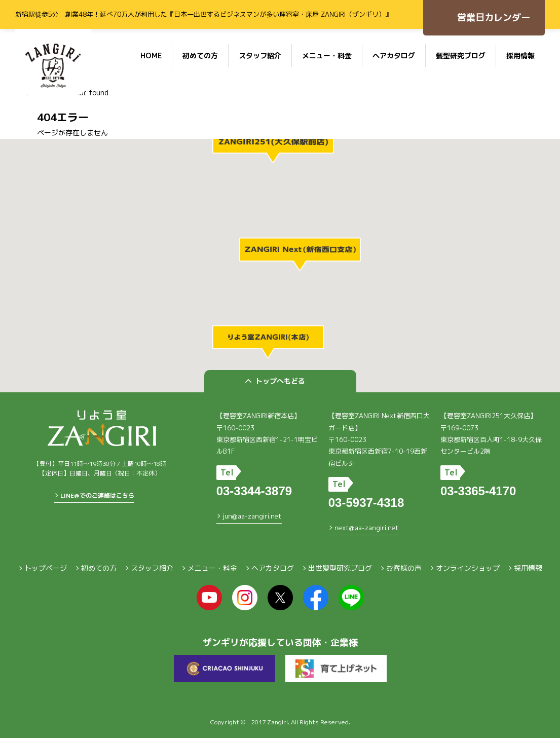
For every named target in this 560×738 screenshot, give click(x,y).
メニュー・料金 (327, 56)
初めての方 (200, 56)
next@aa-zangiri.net (367, 528)
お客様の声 (404, 568)
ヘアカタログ (394, 56)
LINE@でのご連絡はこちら (97, 495)
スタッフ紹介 (260, 56)
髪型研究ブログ (461, 56)
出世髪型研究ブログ (340, 568)
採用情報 (520, 56)
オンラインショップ (468, 568)
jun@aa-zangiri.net (252, 516)
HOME (151, 56)
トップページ (46, 568)
